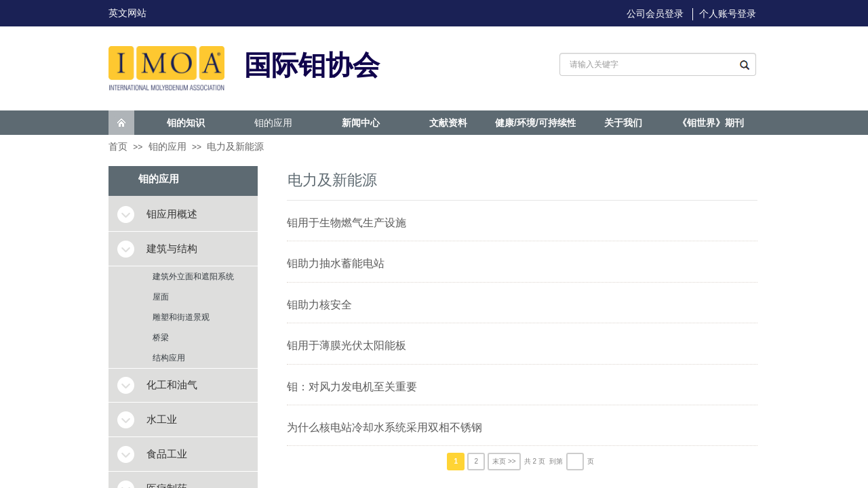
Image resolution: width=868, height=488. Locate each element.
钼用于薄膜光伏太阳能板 (347, 345)
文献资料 (448, 123)
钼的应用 (273, 123)
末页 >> (504, 461)
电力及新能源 (235, 147)
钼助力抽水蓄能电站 (336, 263)
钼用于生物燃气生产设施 (347, 223)
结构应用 (169, 358)
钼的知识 (186, 123)
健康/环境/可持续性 (535, 123)
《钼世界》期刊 (711, 123)
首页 (118, 147)
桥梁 (161, 338)
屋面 (161, 297)
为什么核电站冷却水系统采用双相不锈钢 (384, 427)
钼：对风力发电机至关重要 (352, 387)
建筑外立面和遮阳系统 (193, 277)
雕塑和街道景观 (181, 317)
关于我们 (623, 123)
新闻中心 (361, 123)
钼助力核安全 (319, 305)
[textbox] (644, 64)
